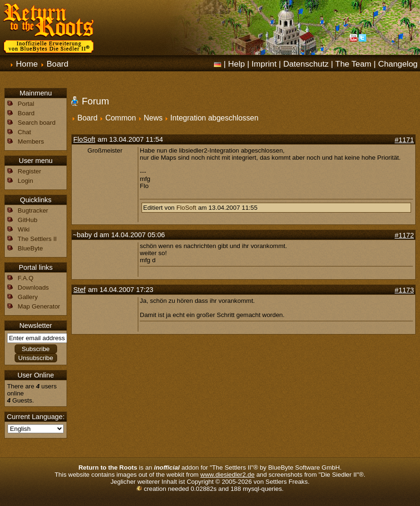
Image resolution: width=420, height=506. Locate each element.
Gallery (28, 297)
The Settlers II (37, 239)
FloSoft (84, 139)
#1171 (404, 140)
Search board (37, 123)
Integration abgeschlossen (214, 118)
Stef (79, 290)
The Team (353, 64)
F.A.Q (26, 278)
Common (121, 118)
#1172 (404, 235)
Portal (26, 104)
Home (27, 64)
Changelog (398, 64)
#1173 (404, 290)
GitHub (28, 220)
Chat (25, 132)
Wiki (24, 229)
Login (26, 181)
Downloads (34, 287)
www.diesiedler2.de (228, 475)
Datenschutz (306, 64)
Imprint (264, 64)
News (153, 118)
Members (31, 142)
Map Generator (39, 306)
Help (236, 64)
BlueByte (30, 248)
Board (58, 64)
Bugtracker (33, 210)
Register (30, 171)
